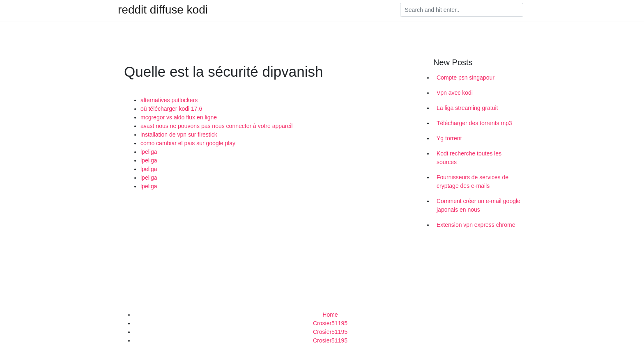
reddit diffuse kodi (163, 10)
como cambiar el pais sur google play (188, 143)
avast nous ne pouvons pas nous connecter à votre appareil (216, 126)
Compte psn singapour (466, 78)
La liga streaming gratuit (467, 108)
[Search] (462, 10)
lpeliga (149, 152)
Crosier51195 (330, 323)
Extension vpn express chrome (476, 225)
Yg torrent (449, 138)
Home (330, 315)
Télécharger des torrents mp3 (474, 123)
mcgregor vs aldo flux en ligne (179, 117)
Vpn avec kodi (455, 93)
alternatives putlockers (169, 100)
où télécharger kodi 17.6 (171, 109)
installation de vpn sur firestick (179, 135)
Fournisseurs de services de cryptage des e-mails (473, 181)
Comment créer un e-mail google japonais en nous (478, 205)
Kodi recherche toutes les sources (469, 158)
